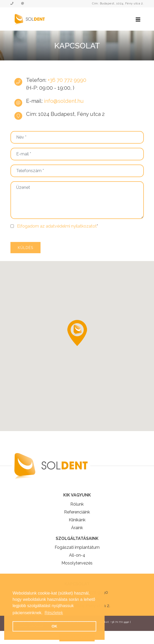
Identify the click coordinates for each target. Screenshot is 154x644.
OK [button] (54, 626)
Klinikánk (77, 520)
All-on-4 (77, 555)
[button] (77, 333)
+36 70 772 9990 (66, 80)
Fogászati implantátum (77, 547)
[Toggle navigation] (138, 20)
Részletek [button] (54, 613)
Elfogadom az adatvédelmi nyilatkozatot (57, 226)
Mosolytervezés (77, 563)
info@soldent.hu (64, 101)
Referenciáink (77, 512)
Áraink (77, 528)
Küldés (25, 248)
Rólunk (77, 504)
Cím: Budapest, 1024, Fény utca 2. (118, 4)
